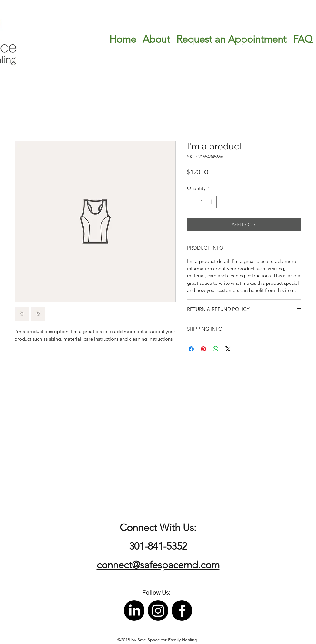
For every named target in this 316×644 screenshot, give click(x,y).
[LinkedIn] (134, 610)
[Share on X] (228, 349)
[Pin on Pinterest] (203, 349)
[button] (156, 593)
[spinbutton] (202, 202)
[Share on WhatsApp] (216, 349)
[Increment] (212, 202)
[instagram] (158, 610)
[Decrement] (192, 202)
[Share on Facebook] (191, 349)
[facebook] (182, 610)
